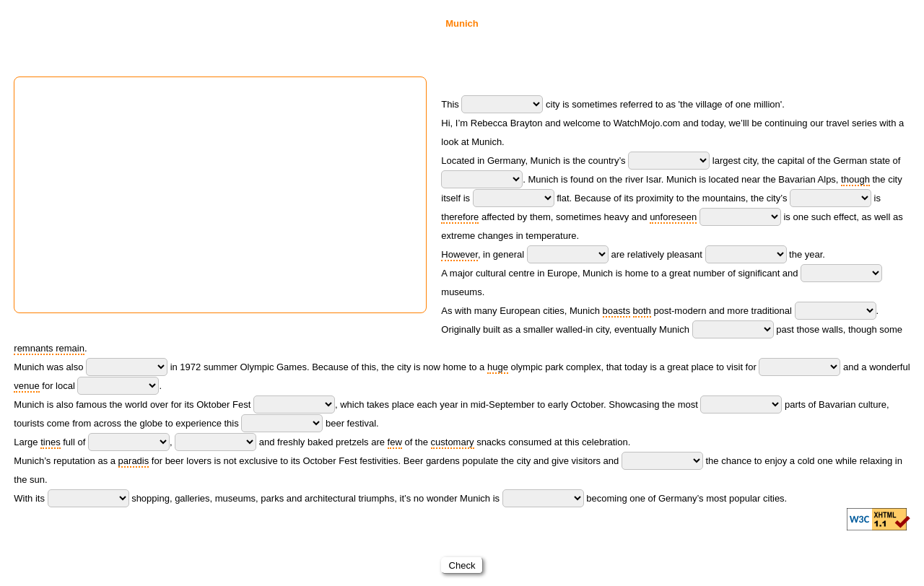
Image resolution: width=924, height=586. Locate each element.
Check (462, 565)
